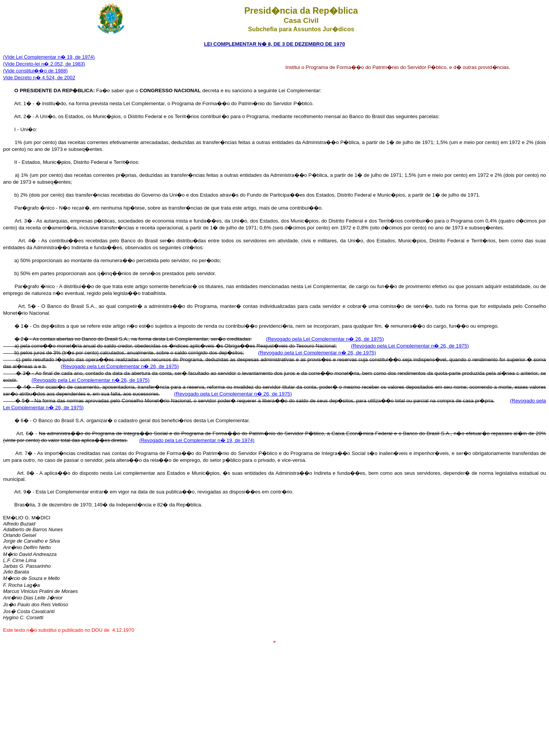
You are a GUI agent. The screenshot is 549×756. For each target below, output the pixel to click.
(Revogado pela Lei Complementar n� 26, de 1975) (325, 339)
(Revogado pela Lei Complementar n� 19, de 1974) (197, 440)
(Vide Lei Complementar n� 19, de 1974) (49, 57)
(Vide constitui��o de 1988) (35, 71)
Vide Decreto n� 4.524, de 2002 (39, 78)
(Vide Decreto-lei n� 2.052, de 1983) (44, 64)
